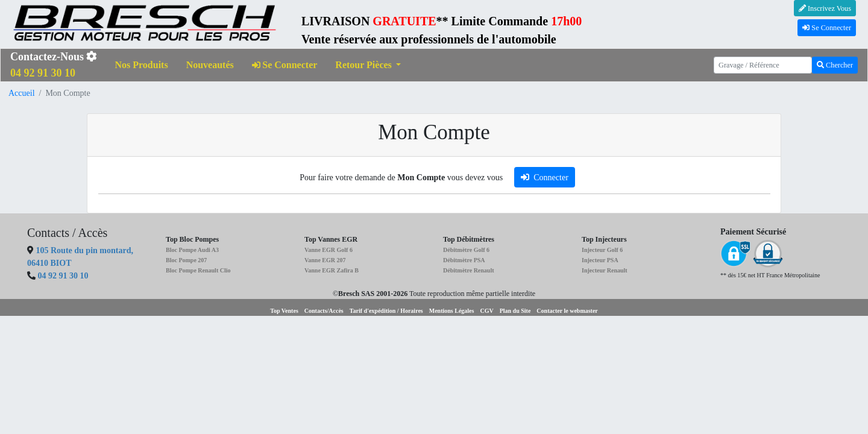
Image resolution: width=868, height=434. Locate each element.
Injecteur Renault (605, 270)
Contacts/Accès (324, 311)
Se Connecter (827, 28)
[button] (368, 65)
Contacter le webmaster (567, 311)
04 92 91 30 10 (63, 276)
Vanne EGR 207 (325, 260)
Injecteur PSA (600, 260)
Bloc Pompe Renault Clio (198, 270)
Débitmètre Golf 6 (466, 250)
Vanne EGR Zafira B (332, 270)
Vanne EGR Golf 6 (329, 250)
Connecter (545, 178)
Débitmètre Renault (469, 270)
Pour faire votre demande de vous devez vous (401, 178)
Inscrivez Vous (825, 8)
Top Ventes (284, 311)
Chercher (835, 65)
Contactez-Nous (54, 65)
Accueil (22, 93)
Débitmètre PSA (464, 260)
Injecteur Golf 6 (602, 250)
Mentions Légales (452, 311)
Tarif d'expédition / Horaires (386, 311)
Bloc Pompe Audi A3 (192, 250)
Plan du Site (515, 311)
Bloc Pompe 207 (186, 260)
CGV (486, 311)
